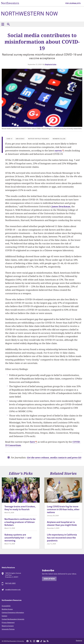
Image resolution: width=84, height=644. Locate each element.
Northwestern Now (29, 14)
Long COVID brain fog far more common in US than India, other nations (63, 510)
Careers (4, 616)
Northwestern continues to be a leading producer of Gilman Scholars (20, 522)
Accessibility (6, 606)
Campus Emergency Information (13, 613)
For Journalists (73, 3)
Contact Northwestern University (13, 619)
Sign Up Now (49, 579)
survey (58, 151)
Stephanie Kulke (50, 65)
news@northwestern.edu (13, 590)
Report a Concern (8, 626)
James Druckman (61, 206)
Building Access (7, 609)
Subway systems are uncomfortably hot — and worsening (18, 538)
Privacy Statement (8, 623)
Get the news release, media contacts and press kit (54, 458)
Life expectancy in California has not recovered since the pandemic (62, 538)
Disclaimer (79, 641)
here (33, 442)
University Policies (8, 629)
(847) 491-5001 (10, 583)
